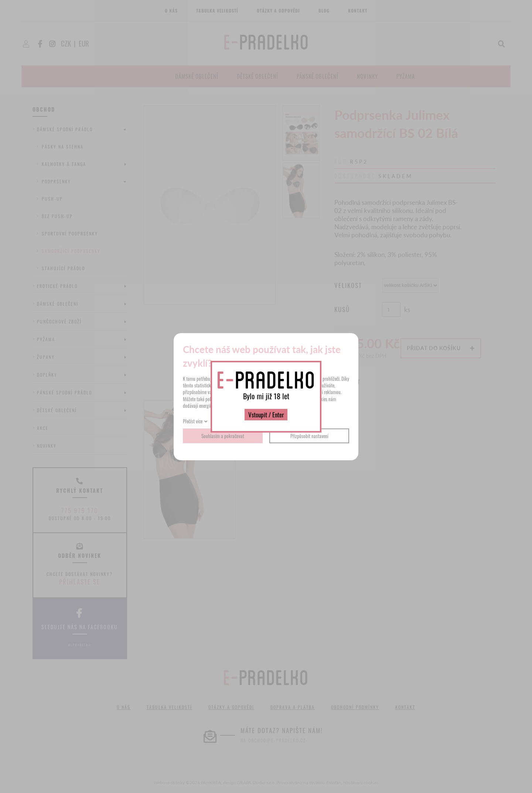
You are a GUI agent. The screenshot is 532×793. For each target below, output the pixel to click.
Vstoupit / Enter (266, 415)
